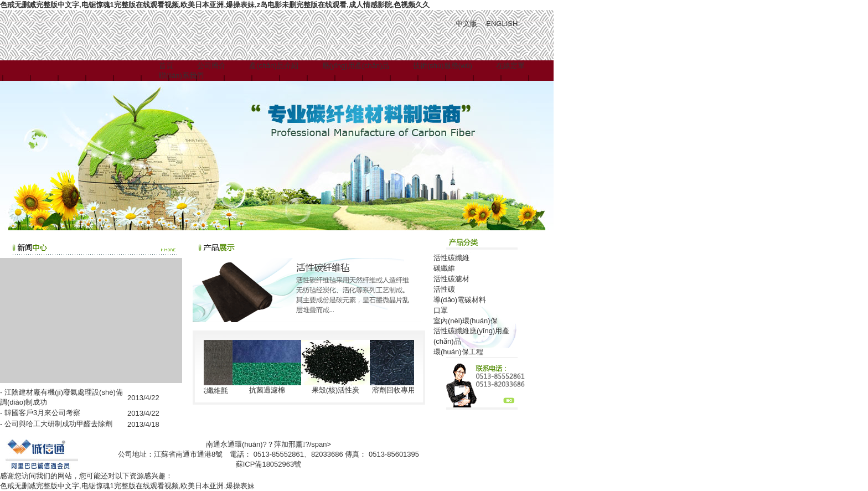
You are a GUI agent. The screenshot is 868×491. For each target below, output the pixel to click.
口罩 (441, 310)
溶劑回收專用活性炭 (406, 390)
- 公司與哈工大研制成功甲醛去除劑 (56, 424)
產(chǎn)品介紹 (274, 66)
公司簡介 (211, 66)
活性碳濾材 (451, 279)
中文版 (466, 24)
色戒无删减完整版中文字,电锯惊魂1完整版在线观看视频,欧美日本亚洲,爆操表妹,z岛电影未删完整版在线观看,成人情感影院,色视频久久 (215, 5)
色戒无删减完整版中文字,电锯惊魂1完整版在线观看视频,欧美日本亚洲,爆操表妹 (127, 486)
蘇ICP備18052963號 (269, 464)
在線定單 (510, 66)
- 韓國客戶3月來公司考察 (40, 413)
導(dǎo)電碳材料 (460, 300)
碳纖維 (444, 268)
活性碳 (444, 289)
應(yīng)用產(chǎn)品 (356, 66)
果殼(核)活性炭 (337, 390)
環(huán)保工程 (458, 352)
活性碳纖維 (451, 258)
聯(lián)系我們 (181, 76)
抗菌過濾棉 (269, 390)
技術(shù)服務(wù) (443, 66)
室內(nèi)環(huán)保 (466, 321)
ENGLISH (502, 24)
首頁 (166, 66)
